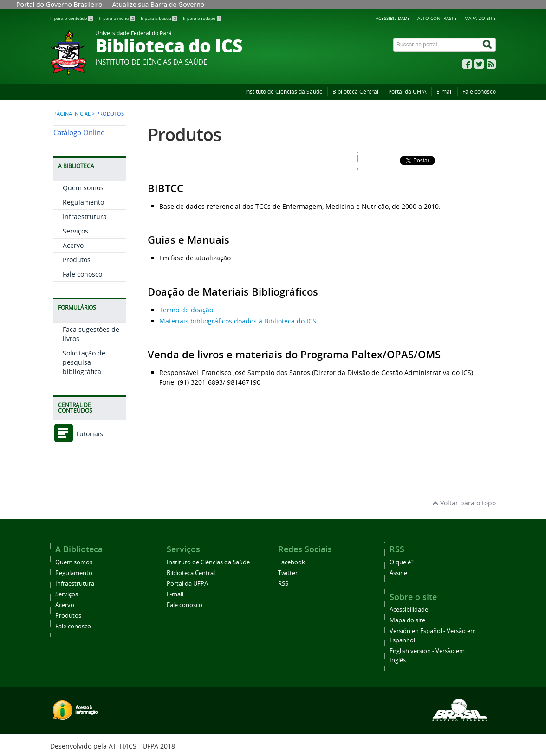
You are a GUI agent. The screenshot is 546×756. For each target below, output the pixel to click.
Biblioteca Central (355, 92)
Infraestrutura (85, 216)
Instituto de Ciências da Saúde (284, 92)
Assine (398, 573)
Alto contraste (437, 18)
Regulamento (83, 202)
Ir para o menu (117, 18)
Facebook (292, 562)
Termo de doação (186, 310)
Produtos (77, 260)
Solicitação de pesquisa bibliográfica (84, 362)
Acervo (73, 245)
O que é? (402, 562)
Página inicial (72, 114)
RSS (283, 584)
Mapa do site (480, 18)
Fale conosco (479, 92)
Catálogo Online (79, 132)
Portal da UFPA (407, 92)
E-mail (445, 92)
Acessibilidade (393, 18)
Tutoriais (78, 434)
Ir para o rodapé (202, 18)
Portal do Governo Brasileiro (59, 4)
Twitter (288, 573)
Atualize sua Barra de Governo (158, 4)
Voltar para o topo (464, 503)
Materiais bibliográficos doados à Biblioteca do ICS (238, 321)
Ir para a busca (159, 18)
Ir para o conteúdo (72, 18)
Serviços (75, 231)
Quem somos (83, 188)
